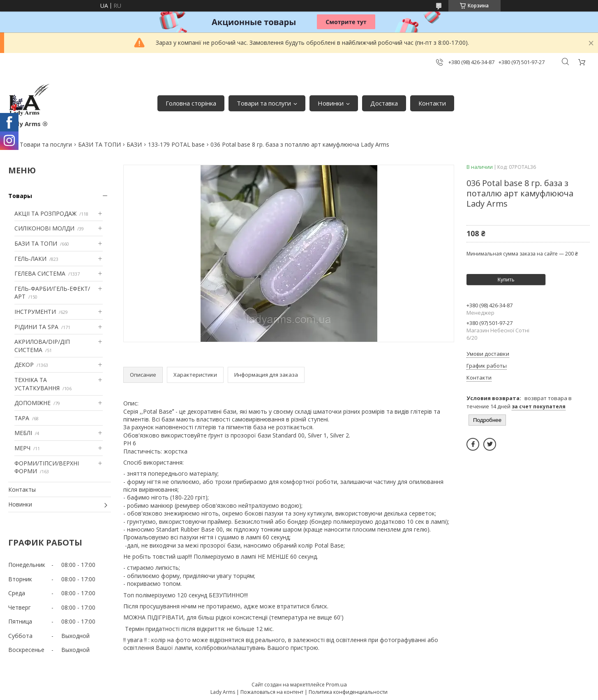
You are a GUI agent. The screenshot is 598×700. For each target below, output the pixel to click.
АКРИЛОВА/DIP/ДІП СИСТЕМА (42, 346)
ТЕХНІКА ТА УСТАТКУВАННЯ (37, 384)
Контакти (432, 103)
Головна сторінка (191, 103)
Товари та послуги (264, 103)
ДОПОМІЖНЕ (32, 403)
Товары (20, 196)
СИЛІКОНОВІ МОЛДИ (44, 228)
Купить (506, 280)
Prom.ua (336, 684)
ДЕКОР (24, 365)
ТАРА (22, 418)
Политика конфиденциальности (348, 692)
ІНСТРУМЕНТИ (35, 312)
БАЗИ (134, 144)
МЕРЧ (22, 448)
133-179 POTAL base (176, 144)
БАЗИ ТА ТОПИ (99, 144)
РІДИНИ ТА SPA (36, 327)
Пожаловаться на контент (272, 692)
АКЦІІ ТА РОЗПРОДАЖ (45, 213)
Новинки (331, 103)
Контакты (22, 489)
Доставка (384, 103)
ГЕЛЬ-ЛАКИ (30, 259)
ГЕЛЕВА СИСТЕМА (40, 273)
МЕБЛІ (23, 433)
